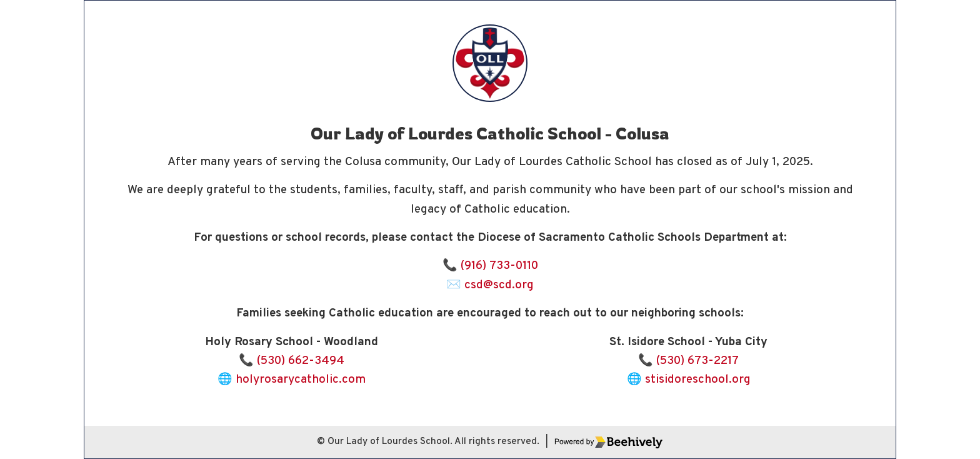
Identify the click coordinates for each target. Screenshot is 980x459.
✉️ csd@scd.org (490, 285)
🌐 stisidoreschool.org (689, 380)
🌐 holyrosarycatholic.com (292, 380)
